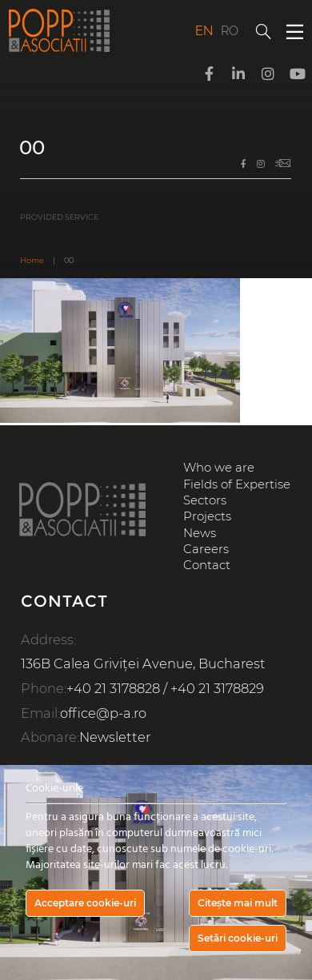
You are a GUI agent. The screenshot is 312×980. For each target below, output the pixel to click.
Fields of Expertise (237, 484)
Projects (207, 516)
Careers (206, 549)
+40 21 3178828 (113, 688)
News (200, 533)
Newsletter (115, 737)
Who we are (219, 468)
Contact (207, 565)
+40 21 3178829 (217, 688)
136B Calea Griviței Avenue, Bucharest (143, 663)
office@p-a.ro (103, 713)
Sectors (205, 500)
